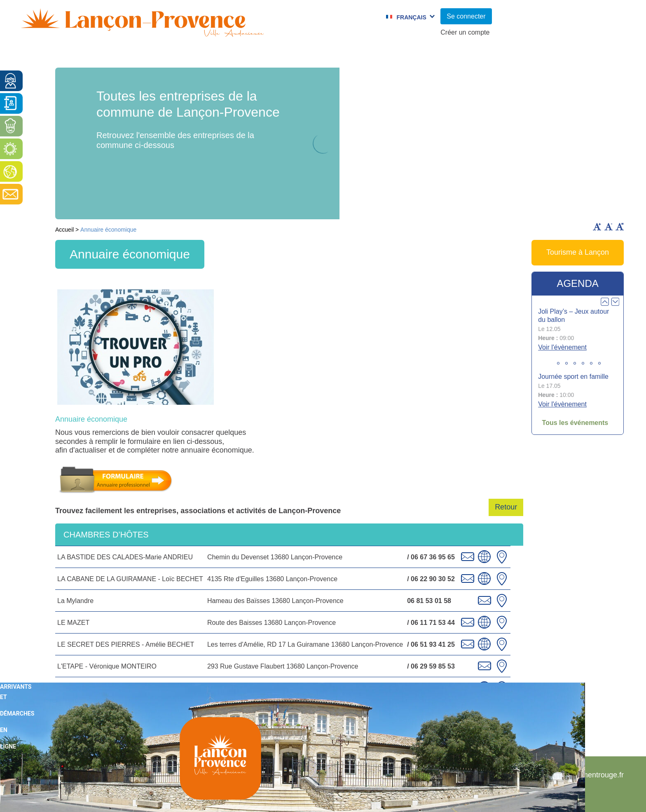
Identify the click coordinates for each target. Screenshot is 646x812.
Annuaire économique (91, 419)
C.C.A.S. (431, 56)
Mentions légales (527, 775)
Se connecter (466, 16)
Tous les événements (575, 423)
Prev (605, 302)
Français (411, 17)
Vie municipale (97, 56)
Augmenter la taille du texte (597, 227)
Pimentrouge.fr (599, 775)
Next (615, 302)
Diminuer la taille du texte (609, 227)
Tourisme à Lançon (578, 252)
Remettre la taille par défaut (620, 227)
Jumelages (371, 56)
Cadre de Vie (495, 56)
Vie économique (579, 56)
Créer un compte (465, 32)
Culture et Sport (294, 56)
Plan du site (459, 775)
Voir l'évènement (562, 348)
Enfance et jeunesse (194, 56)
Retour (506, 507)
